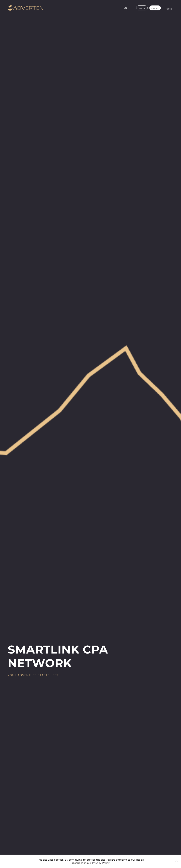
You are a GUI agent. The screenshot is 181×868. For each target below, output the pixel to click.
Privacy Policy (101, 863)
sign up (155, 8)
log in (142, 8)
